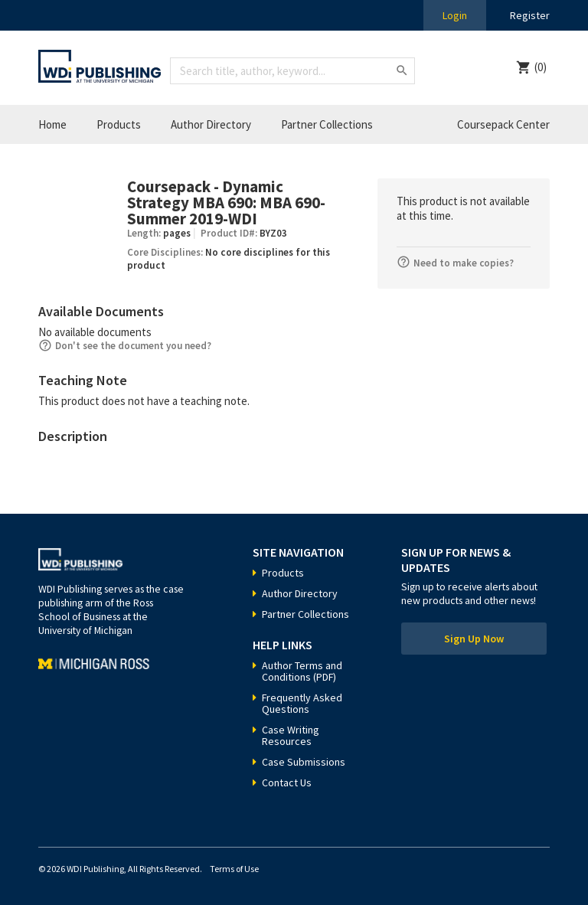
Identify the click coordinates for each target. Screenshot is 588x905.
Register (530, 15)
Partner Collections (327, 124)
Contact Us (287, 782)
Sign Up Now (474, 639)
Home (52, 124)
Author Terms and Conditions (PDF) (302, 671)
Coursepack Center (503, 124)
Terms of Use (234, 869)
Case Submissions (304, 762)
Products (119, 124)
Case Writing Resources (291, 735)
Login (455, 15)
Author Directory (211, 124)
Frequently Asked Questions (302, 703)
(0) (541, 67)
